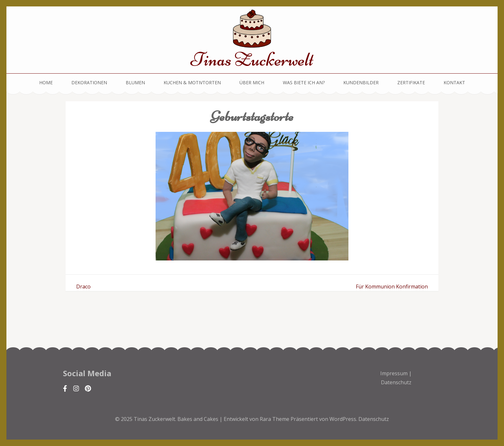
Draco (83, 287)
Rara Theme (275, 419)
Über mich (252, 82)
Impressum (394, 373)
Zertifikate (411, 82)
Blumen (135, 82)
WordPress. (343, 419)
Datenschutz (396, 382)
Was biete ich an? (304, 82)
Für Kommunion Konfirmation (392, 287)
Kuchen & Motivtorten (192, 82)
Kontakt (454, 82)
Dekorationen (89, 82)
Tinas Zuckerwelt (252, 59)
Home (46, 82)
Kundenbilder (361, 82)
